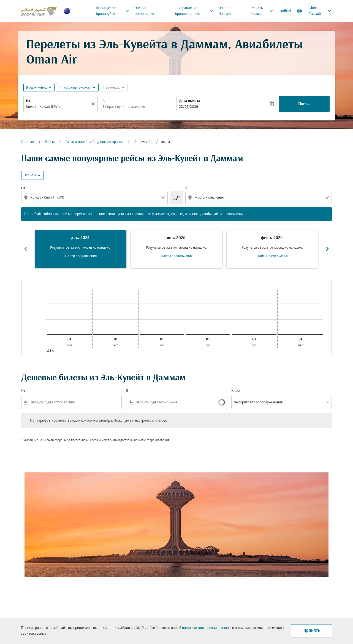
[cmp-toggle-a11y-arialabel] (176, 198)
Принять (312, 631)
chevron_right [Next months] (327, 249)
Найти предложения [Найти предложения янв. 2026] (177, 256)
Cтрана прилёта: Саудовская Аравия (94, 142)
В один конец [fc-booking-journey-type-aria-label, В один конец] (36, 88)
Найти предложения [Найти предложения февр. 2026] (272, 256)
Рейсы (50, 142)
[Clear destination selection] (328, 198)
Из (28, 101)
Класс (236, 391)
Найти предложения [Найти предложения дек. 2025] (81, 256)
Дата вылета (190, 101)
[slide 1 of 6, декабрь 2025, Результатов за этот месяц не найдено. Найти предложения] (81, 249)
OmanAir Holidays (225, 11)
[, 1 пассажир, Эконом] (75, 88)
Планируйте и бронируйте (113, 11)
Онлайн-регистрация (144, 11)
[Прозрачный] (94, 104)
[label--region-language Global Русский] (315, 11)
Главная (28, 142)
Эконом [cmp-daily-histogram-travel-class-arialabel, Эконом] (30, 175)
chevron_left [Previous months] (26, 249)
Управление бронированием (196, 11)
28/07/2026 (188, 107)
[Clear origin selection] (164, 198)
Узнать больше (264, 11)
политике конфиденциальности (207, 628)
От (23, 188)
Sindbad (285, 11)
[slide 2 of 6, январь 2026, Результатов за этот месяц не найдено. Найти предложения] (176, 249)
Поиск (304, 104)
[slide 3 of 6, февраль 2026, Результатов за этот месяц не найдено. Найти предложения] (272, 249)
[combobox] (58, 107)
